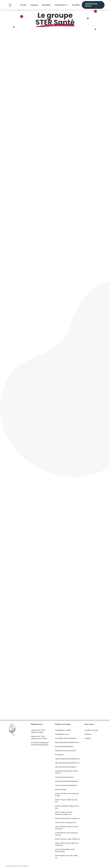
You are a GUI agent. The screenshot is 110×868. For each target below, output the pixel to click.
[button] (61, 5)
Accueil (23, 5)
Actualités (76, 5)
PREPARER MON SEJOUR (91, 5)
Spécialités (46, 5)
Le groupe (34, 5)
